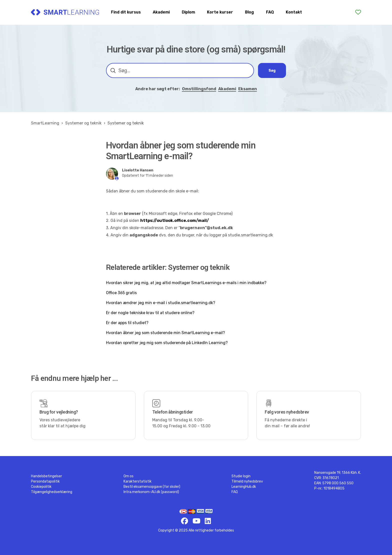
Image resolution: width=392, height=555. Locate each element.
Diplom (188, 12)
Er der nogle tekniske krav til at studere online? (150, 313)
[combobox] (180, 70)
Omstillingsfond (199, 89)
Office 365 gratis (121, 293)
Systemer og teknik (83, 123)
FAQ (270, 12)
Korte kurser (220, 12)
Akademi (161, 12)
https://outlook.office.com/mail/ (175, 221)
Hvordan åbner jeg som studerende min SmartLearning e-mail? (165, 333)
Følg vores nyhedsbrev (287, 412)
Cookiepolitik (41, 487)
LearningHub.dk (244, 487)
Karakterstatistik (137, 481)
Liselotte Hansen (138, 170)
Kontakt (294, 12)
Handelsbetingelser (46, 476)
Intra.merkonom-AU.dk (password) (151, 492)
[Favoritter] (358, 12)
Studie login (241, 476)
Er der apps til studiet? (127, 323)
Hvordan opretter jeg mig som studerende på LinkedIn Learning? (167, 343)
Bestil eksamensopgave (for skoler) (152, 487)
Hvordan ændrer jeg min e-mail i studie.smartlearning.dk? (161, 303)
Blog (249, 12)
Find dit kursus (126, 12)
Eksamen (248, 89)
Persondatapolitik (45, 481)
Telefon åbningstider (173, 412)
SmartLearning (45, 123)
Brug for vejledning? (59, 412)
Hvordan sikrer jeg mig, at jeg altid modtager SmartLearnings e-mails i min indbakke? (186, 283)
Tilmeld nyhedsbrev (247, 481)
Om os (128, 476)
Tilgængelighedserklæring (52, 492)
